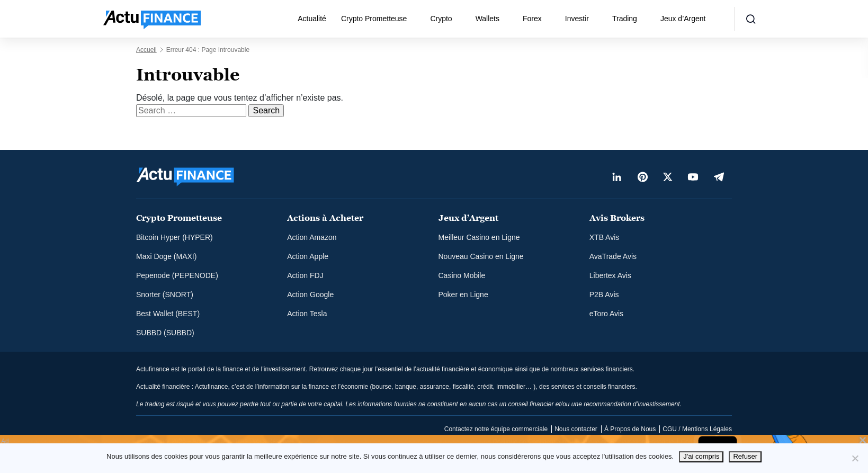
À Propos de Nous (630, 429)
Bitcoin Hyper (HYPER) (175, 237)
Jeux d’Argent (683, 19)
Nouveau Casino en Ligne (481, 256)
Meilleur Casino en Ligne (479, 237)
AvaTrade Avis (613, 256)
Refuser (745, 456)
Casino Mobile (462, 275)
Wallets (487, 19)
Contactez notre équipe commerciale (496, 429)
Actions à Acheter (325, 218)
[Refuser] (855, 458)
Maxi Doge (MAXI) (166, 256)
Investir (577, 19)
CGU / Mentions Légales (697, 429)
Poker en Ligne (463, 294)
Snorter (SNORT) (165, 294)
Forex (532, 19)
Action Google (310, 294)
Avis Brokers (617, 218)
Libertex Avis (610, 275)
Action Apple (308, 256)
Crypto (441, 19)
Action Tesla (307, 314)
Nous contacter (576, 429)
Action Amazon (312, 237)
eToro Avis (606, 314)
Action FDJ (305, 275)
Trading (625, 19)
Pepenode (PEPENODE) (177, 275)
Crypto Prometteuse (374, 19)
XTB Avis (605, 237)
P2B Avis (604, 294)
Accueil (146, 50)
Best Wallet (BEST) (168, 314)
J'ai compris (701, 456)
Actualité (312, 19)
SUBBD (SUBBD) (165, 333)
